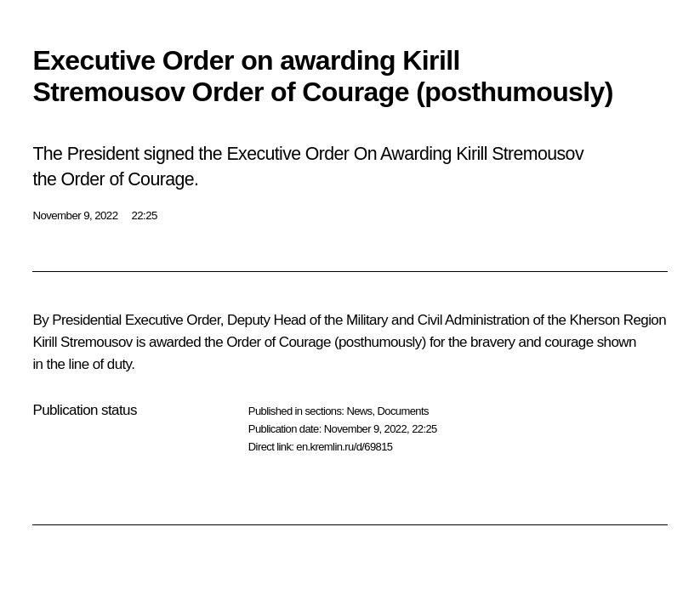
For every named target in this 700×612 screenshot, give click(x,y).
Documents (403, 411)
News (359, 411)
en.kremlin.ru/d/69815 (344, 447)
